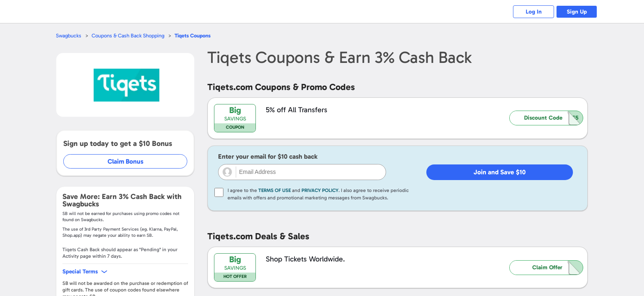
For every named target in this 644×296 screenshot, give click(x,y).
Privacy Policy (320, 190)
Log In (534, 12)
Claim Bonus (125, 161)
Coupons (193, 36)
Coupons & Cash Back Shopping (128, 36)
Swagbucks (69, 36)
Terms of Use (275, 190)
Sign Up (577, 12)
